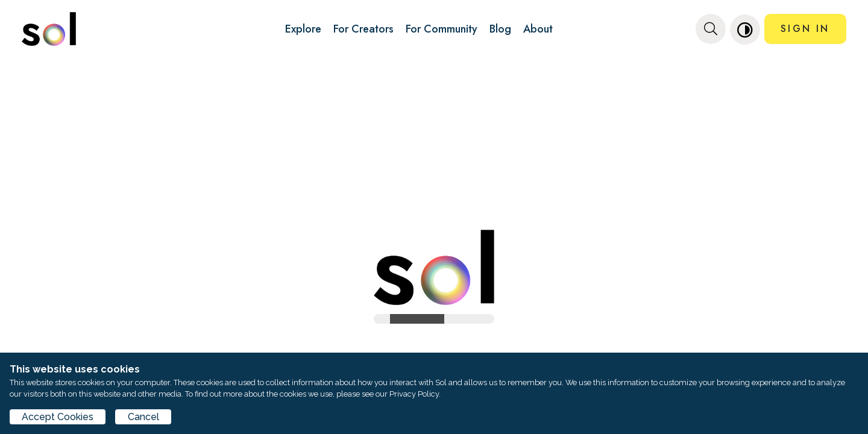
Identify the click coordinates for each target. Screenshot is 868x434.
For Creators (363, 29)
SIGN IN (805, 29)
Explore (303, 29)
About (538, 29)
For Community (442, 29)
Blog (500, 29)
